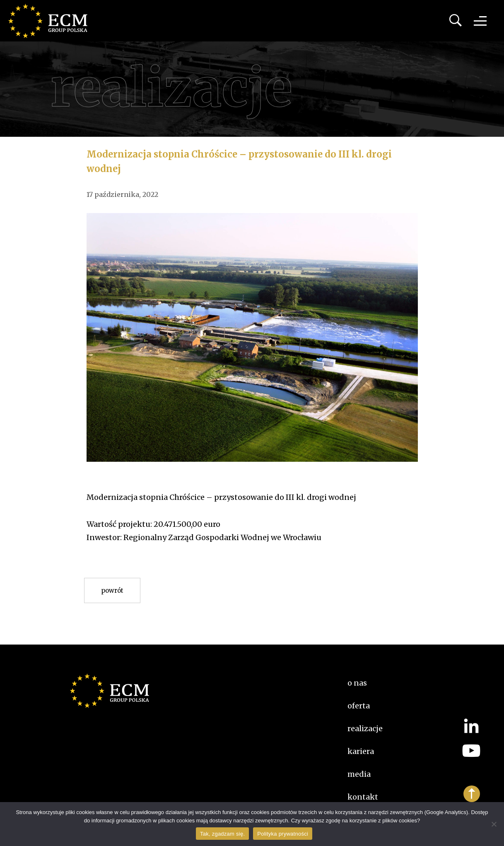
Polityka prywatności (283, 834)
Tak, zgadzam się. (222, 834)
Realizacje (365, 728)
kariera (361, 751)
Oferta (359, 706)
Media (359, 774)
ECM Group (52, 21)
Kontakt (363, 797)
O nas (357, 683)
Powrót (112, 590)
